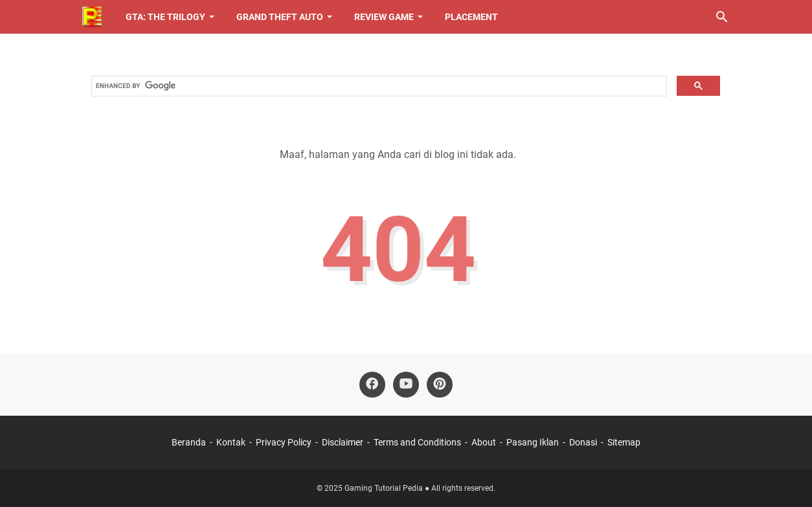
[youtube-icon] (406, 385)
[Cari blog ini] (722, 17)
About (485, 442)
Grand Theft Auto (280, 17)
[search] (378, 86)
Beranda (189, 442)
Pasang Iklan (533, 442)
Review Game (384, 17)
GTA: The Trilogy (165, 17)
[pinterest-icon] (440, 385)
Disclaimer (343, 442)
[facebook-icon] (372, 385)
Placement (471, 17)
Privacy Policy (284, 442)
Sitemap (624, 442)
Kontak (231, 442)
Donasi (583, 442)
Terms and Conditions (417, 442)
